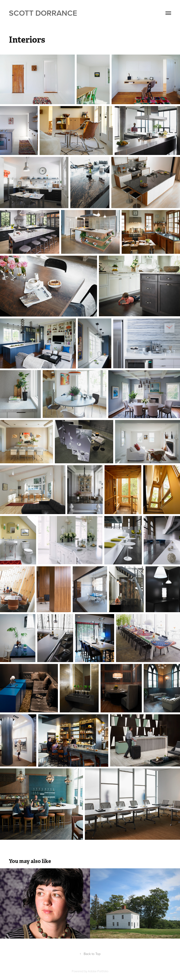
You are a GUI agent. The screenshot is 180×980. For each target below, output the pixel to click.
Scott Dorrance (43, 13)
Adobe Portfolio (98, 971)
